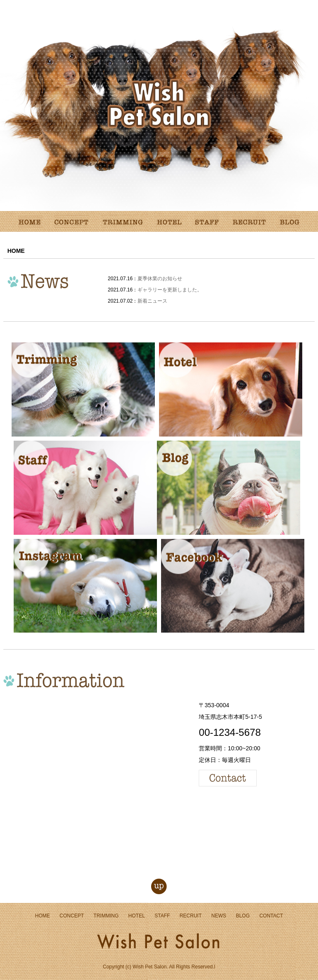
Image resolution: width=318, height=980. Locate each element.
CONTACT (271, 916)
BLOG (243, 916)
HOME (42, 916)
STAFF (162, 916)
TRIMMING (106, 916)
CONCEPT (72, 916)
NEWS (219, 916)
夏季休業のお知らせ (160, 279)
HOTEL (137, 916)
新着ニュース (152, 301)
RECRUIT (191, 916)
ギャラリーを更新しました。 (170, 290)
